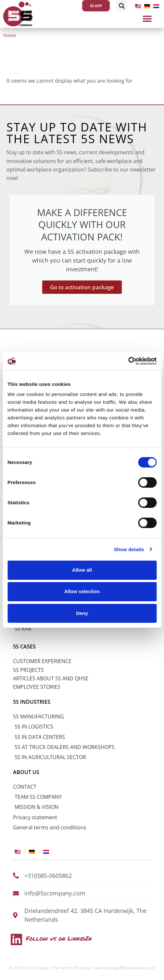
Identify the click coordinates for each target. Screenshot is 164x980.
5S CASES (24, 647)
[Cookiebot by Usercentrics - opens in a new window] (128, 361)
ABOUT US (26, 772)
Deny (82, 613)
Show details (129, 549)
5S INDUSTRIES (32, 702)
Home (10, 35)
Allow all (82, 570)
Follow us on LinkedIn (59, 938)
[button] (122, 6)
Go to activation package (82, 287)
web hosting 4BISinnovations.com (125, 968)
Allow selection (82, 591)
